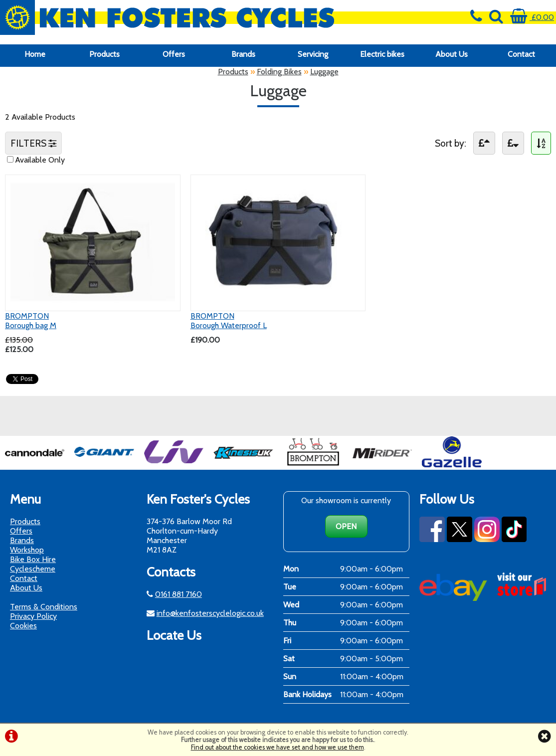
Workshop (27, 550)
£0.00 (532, 17)
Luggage (324, 72)
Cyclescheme (33, 569)
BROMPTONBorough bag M (31, 321)
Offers (174, 54)
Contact (521, 54)
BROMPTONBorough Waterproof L (229, 321)
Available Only (40, 160)
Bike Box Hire (33, 559)
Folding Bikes (279, 72)
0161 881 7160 (179, 594)
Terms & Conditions (44, 607)
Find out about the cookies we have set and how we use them (278, 747)
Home (35, 54)
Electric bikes (382, 54)
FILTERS (33, 143)
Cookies (23, 626)
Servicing (313, 54)
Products (104, 54)
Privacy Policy (33, 616)
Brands (243, 54)
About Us (452, 54)
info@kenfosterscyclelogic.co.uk (210, 613)
